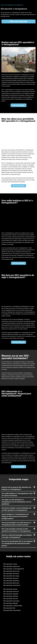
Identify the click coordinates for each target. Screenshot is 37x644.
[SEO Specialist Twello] (18, 564)
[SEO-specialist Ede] (18, 608)
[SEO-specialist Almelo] (18, 589)
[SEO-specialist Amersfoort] (18, 585)
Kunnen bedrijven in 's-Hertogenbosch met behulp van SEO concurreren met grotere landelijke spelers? (15, 516)
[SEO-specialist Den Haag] (18, 576)
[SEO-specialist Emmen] (18, 599)
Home (2, 5)
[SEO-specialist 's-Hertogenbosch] (18, 569)
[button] (18, 488)
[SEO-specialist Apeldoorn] (18, 581)
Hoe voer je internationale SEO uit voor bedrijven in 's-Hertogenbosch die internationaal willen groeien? (17, 543)
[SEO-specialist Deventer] (18, 578)
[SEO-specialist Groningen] (18, 601)
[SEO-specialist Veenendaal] (18, 610)
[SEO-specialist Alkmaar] (18, 596)
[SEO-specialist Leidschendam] (18, 606)
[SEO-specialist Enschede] (18, 574)
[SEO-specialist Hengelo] (18, 594)
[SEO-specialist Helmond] (18, 592)
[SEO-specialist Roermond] (18, 571)
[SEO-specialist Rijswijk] (18, 603)
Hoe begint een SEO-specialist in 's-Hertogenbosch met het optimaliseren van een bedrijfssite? (16, 502)
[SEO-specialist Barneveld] (18, 583)
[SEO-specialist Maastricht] (18, 566)
